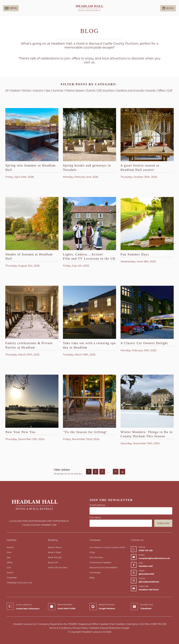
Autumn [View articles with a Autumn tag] (38, 90)
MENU (11, 8)
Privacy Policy (80, 628)
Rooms (10, 547)
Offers (10, 563)
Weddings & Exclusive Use (19, 583)
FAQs (92, 552)
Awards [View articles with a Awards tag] (151, 90)
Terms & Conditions (60, 628)
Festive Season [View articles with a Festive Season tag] (75, 90)
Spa (9, 557)
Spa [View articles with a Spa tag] (48, 90)
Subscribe (163, 523)
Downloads (95, 573)
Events (10, 573)
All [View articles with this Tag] (7, 90)
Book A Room (55, 547)
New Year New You (20, 432)
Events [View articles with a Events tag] (91, 90)
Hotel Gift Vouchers (58, 568)
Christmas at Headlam (100, 563)
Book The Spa (55, 557)
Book (168, 8)
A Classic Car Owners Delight (144, 343)
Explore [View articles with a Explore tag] (15, 90)
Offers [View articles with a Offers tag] (161, 90)
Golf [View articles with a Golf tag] (170, 90)
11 (116, 472)
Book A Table (55, 552)
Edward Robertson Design (115, 628)
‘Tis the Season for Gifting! (85, 432)
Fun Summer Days (135, 254)
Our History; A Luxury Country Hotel (107, 547)
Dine (9, 552)
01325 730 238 (159, 624)
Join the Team (96, 557)
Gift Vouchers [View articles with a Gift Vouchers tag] (106, 90)
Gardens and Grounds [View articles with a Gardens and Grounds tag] (130, 90)
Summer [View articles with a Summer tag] (58, 90)
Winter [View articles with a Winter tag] (27, 90)
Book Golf (53, 563)
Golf (9, 568)
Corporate (12, 578)
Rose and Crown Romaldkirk (103, 568)
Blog (92, 578)
